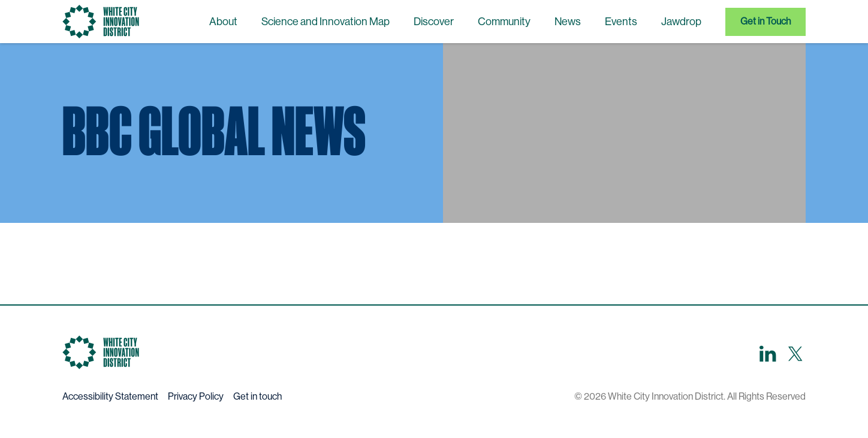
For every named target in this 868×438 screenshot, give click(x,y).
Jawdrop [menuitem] (681, 22)
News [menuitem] (568, 22)
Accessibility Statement (110, 396)
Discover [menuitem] (434, 22)
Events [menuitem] (621, 22)
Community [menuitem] (504, 22)
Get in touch (257, 396)
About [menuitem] (223, 22)
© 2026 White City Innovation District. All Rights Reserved (690, 396)
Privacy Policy (196, 396)
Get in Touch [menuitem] (765, 21)
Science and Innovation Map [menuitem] (325, 22)
